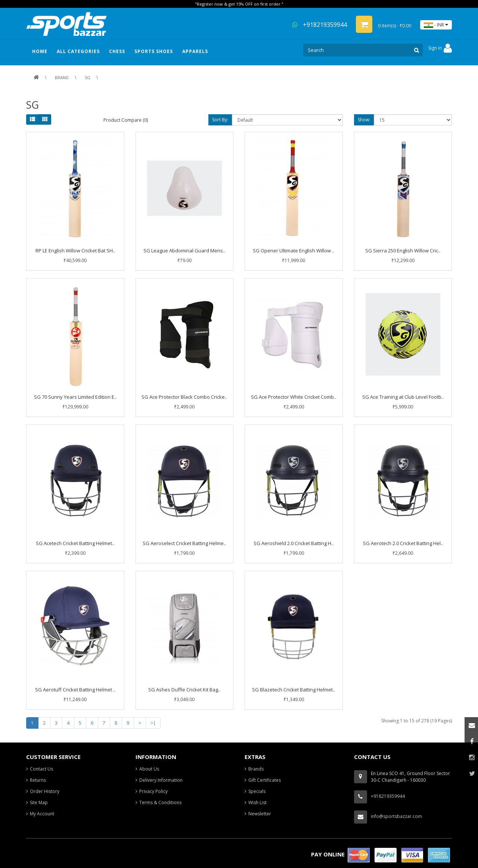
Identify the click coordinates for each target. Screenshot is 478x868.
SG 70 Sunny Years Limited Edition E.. (75, 397)
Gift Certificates (265, 780)
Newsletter (260, 814)
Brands (256, 769)
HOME (40, 51)
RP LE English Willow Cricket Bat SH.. (75, 251)
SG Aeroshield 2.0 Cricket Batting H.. (294, 543)
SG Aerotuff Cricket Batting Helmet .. (75, 690)
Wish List (257, 802)
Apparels (195, 51)
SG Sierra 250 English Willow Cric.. (403, 251)
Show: (364, 120)
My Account (42, 814)
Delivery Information (161, 780)
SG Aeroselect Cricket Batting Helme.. (184, 543)
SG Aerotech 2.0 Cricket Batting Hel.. (403, 543)
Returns (38, 780)
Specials (257, 791)
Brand (62, 77)
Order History (45, 791)
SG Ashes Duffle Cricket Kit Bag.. (184, 690)
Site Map (39, 802)
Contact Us (41, 769)
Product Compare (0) (126, 120)
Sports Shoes (154, 51)
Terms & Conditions (160, 802)
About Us (149, 769)
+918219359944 (320, 25)
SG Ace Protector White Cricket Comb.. (294, 397)
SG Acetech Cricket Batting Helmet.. (75, 543)
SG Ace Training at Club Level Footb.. (403, 397)
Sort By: (220, 120)
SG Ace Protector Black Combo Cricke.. (184, 397)
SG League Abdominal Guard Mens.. (184, 251)
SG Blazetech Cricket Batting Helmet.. (294, 690)
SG (88, 77)
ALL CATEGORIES (78, 51)
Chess (117, 51)
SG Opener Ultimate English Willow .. (294, 251)
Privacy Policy (153, 791)
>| (153, 723)
